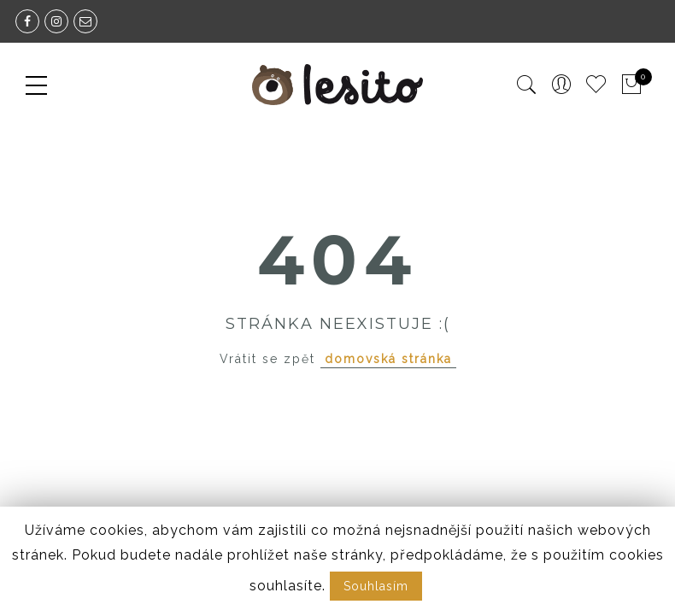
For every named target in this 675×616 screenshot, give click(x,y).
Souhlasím (376, 586)
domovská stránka (388, 359)
